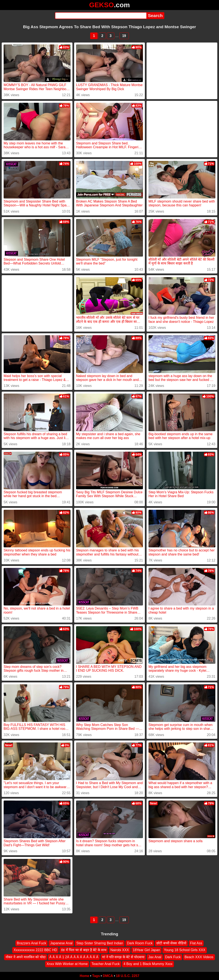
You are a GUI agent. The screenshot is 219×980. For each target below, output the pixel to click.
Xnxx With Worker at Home (67, 964)
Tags (96, 976)
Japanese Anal (61, 943)
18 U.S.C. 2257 (128, 976)
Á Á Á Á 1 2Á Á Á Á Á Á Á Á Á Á (74, 957)
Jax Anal (155, 957)
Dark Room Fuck (140, 943)
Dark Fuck (173, 957)
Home (84, 976)
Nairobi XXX (120, 950)
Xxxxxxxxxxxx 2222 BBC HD (35, 950)
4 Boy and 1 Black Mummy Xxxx (148, 964)
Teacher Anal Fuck (106, 964)
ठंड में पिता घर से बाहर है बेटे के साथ (84, 950)
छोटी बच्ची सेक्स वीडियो (171, 943)
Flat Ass (196, 943)
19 (124, 36)
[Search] (101, 16)
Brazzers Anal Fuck (32, 943)
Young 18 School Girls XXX (185, 950)
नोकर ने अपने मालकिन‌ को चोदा (25, 957)
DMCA (108, 976)
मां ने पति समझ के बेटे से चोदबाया (123, 957)
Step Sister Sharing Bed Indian (100, 943)
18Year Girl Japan (147, 950)
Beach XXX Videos (199, 957)
